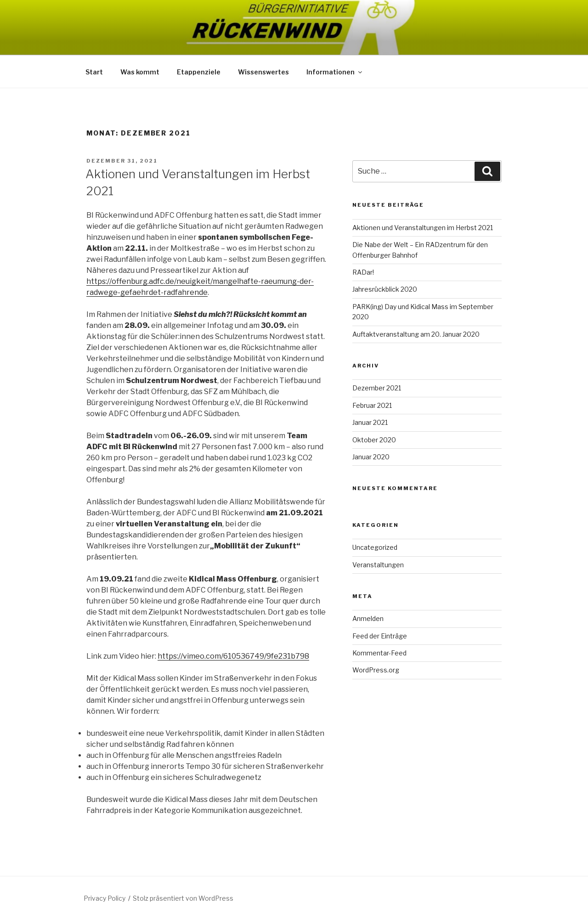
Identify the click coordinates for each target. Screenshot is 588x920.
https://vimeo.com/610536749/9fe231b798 (233, 656)
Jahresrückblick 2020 (385, 289)
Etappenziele (199, 72)
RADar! (363, 272)
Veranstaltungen (378, 565)
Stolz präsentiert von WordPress (183, 898)
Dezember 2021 (377, 388)
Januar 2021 (370, 422)
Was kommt (140, 72)
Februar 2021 (372, 405)
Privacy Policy (105, 898)
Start (94, 72)
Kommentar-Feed (379, 653)
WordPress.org (376, 670)
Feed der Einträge (380, 636)
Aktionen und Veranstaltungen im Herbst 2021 (423, 228)
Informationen (335, 72)
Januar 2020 (371, 457)
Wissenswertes (263, 72)
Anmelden (368, 618)
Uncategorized (375, 547)
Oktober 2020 (374, 440)
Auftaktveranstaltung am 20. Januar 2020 (416, 334)
